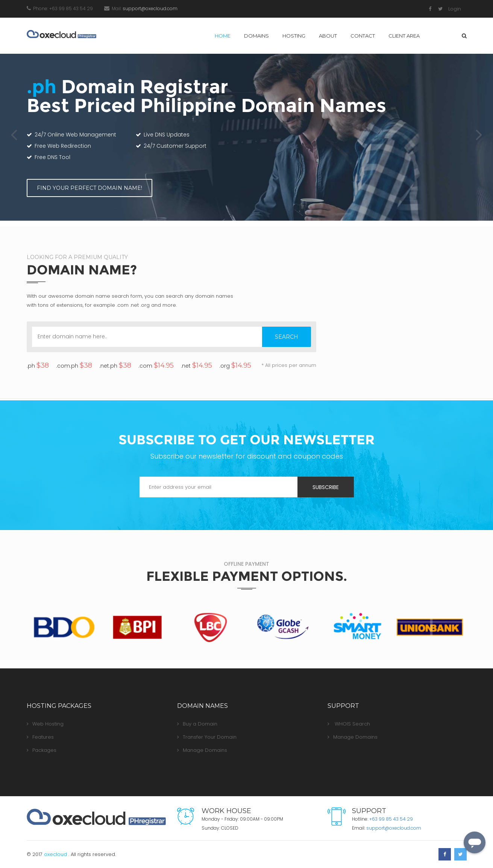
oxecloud (56, 854)
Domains (256, 36)
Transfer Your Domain (207, 737)
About (328, 36)
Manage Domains (202, 750)
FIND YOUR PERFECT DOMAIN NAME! (89, 188)
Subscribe (326, 487)
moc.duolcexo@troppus (150, 8)
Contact (363, 36)
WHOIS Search (349, 724)
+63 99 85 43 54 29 (391, 819)
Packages (42, 750)
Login (455, 9)
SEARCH (287, 337)
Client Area (404, 36)
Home (223, 36)
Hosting (294, 36)
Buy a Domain (197, 724)
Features (40, 737)
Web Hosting (45, 724)
